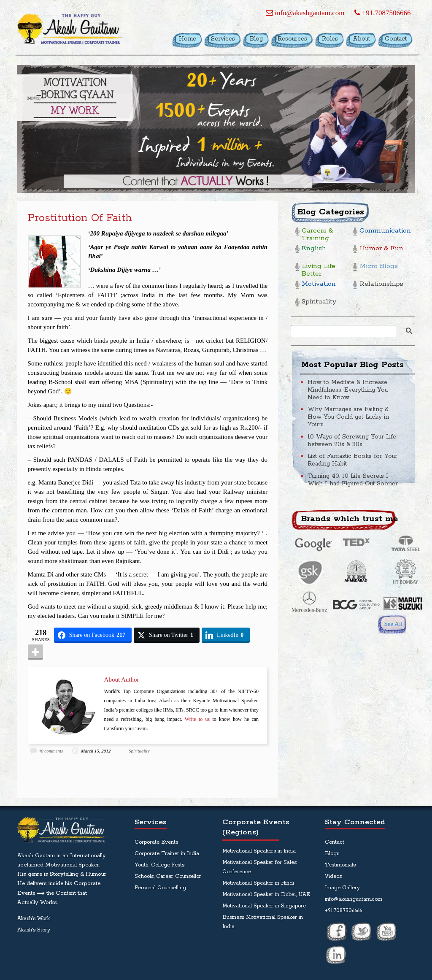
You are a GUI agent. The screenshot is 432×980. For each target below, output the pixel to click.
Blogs (332, 854)
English (314, 249)
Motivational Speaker (72, 865)
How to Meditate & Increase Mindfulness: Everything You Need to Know (348, 390)
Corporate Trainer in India (167, 854)
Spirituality (139, 751)
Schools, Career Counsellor (168, 876)
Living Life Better (319, 270)
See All (393, 624)
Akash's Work (34, 919)
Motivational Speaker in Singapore (264, 906)
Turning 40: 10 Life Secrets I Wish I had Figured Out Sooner (353, 480)
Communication (384, 231)
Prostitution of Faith (80, 218)
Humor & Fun (381, 249)
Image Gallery (342, 888)
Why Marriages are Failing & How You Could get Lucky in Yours (348, 417)
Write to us (197, 719)
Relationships (381, 284)
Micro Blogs (379, 267)
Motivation (319, 284)
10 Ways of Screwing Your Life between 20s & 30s (352, 441)
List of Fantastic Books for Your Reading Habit (352, 460)
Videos (333, 876)
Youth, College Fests (159, 865)
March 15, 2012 (96, 751)
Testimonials (340, 865)
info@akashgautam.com (305, 13)
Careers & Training (317, 235)
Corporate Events (156, 842)
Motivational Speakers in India (259, 851)
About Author (122, 680)
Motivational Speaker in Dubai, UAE (266, 895)
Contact (335, 842)
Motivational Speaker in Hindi (258, 883)
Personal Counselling (160, 888)
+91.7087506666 (382, 13)
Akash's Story (34, 930)
